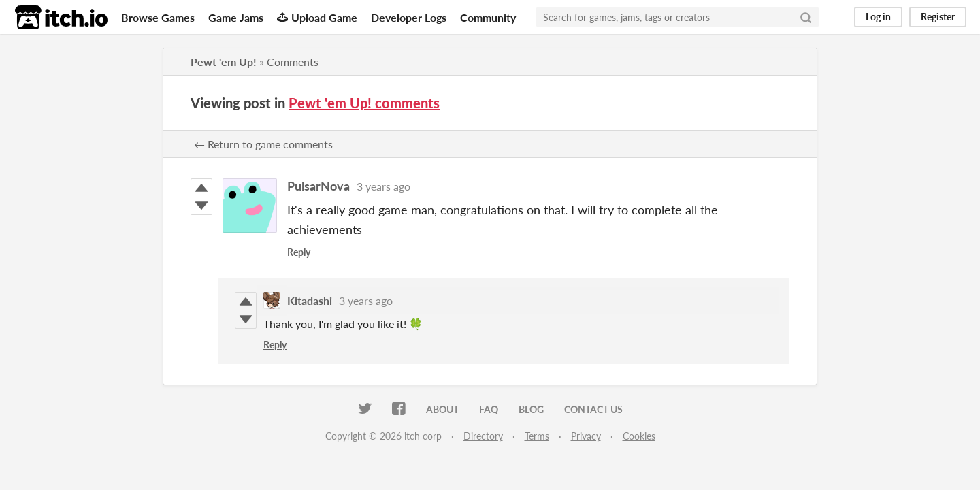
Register (938, 17)
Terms (537, 436)
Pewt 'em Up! (224, 62)
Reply (299, 252)
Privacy (586, 436)
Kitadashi (310, 300)
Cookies (639, 436)
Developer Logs (409, 17)
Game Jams (236, 17)
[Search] (806, 17)
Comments (293, 62)
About (442, 409)
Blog (531, 409)
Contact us (593, 409)
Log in (878, 17)
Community (488, 17)
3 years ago (383, 186)
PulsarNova (318, 186)
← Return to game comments (263, 144)
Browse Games (158, 17)
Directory (483, 436)
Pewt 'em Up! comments (364, 103)
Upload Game (317, 17)
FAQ (489, 409)
